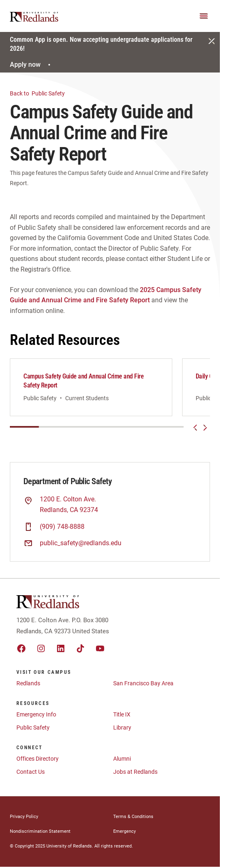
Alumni (122, 759)
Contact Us (31, 772)
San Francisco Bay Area (143, 683)
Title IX (122, 714)
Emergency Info (36, 714)
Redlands (28, 683)
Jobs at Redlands (135, 772)
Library (122, 727)
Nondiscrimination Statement (40, 831)
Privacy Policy (24, 817)
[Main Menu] (204, 16)
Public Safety (42, 93)
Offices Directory (38, 759)
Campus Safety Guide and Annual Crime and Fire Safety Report (83, 381)
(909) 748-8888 (62, 527)
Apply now (31, 65)
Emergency (124, 831)
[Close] (212, 41)
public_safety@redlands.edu (81, 543)
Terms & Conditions (133, 817)
